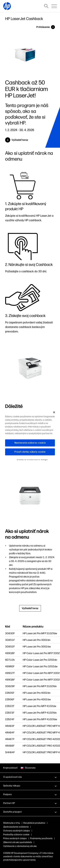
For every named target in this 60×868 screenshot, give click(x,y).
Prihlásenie (43, 27)
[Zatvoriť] (54, 412)
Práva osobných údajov (15, 838)
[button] (30, 777)
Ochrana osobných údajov (17, 831)
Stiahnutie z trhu (12, 823)
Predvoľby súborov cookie (16, 835)
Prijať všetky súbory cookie (30, 452)
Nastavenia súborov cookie (30, 443)
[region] (30, 434)
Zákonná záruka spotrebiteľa (18, 842)
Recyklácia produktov (34, 823)
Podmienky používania (41, 838)
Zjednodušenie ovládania (16, 827)
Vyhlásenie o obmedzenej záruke (20, 846)
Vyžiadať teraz (20, 140)
